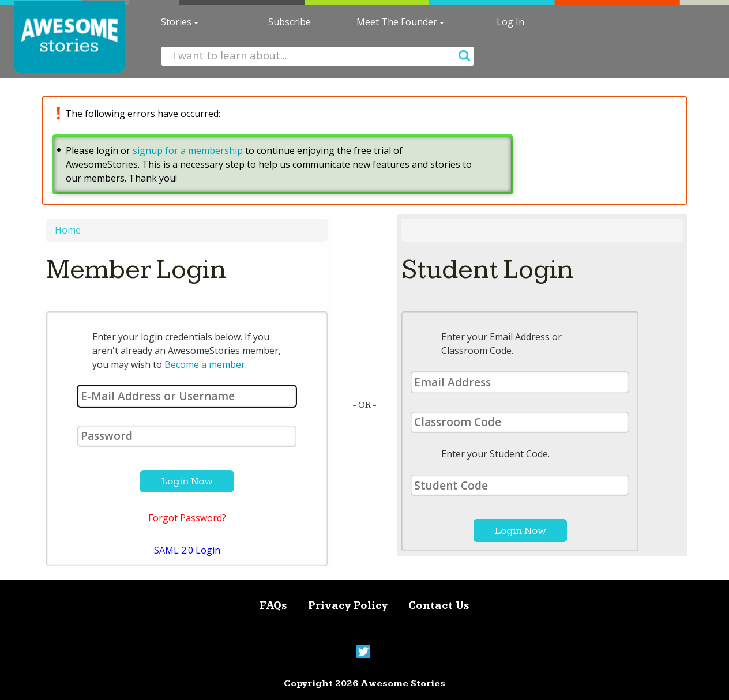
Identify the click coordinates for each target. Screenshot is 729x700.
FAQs (273, 606)
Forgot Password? (187, 518)
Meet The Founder (400, 22)
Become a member (205, 364)
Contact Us (439, 606)
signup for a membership (188, 150)
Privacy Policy (348, 606)
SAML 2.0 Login (187, 550)
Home (68, 230)
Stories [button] (180, 22)
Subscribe (290, 22)
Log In (510, 22)
